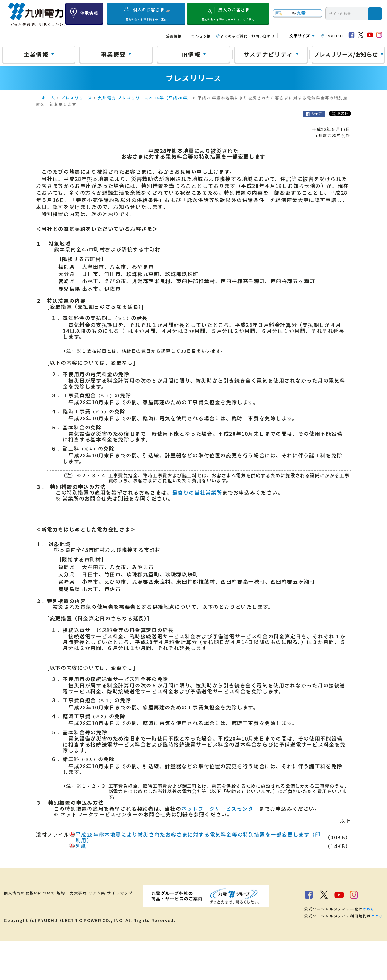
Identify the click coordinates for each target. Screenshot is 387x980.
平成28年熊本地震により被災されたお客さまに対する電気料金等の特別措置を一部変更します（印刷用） (198, 838)
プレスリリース (77, 99)
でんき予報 (201, 36)
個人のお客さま (146, 14)
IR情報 (191, 54)
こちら (88, 948)
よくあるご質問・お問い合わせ (248, 36)
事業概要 (113, 54)
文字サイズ (300, 36)
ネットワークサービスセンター (220, 809)
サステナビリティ (268, 54)
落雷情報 (174, 36)
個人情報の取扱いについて (33, 894)
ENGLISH (334, 36)
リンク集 (123, 894)
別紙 (81, 847)
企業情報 (36, 54)
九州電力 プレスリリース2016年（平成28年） (145, 99)
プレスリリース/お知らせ (346, 54)
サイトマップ (155, 894)
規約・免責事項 (88, 894)
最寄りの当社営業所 (197, 494)
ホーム (48, 99)
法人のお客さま (228, 14)
